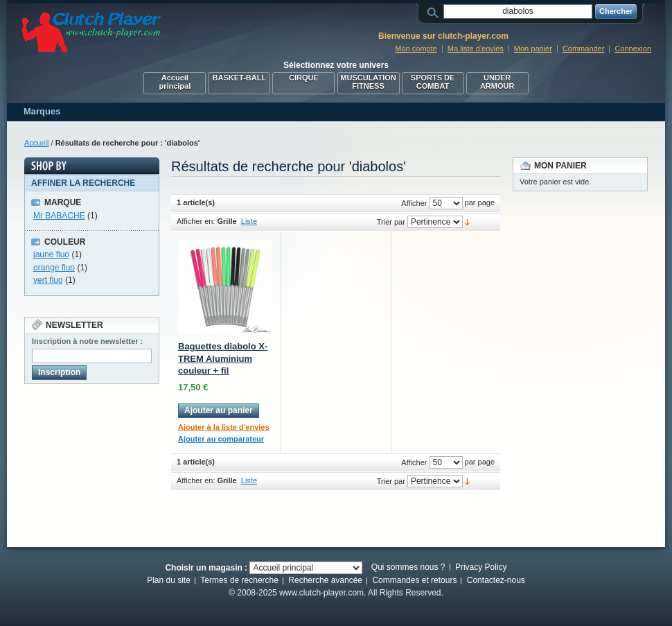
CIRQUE (304, 78)
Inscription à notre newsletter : (87, 341)
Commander (584, 49)
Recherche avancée (325, 580)
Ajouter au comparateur (221, 439)
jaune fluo (51, 254)
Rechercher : (435, 11)
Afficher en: (196, 221)
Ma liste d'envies (476, 49)
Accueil (36, 143)
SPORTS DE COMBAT (433, 82)
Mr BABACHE (59, 216)
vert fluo (48, 280)
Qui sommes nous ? (408, 567)
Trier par (391, 222)
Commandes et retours (414, 580)
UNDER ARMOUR (497, 82)
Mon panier (533, 49)
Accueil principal (175, 82)
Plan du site (169, 580)
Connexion (633, 49)
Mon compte (416, 49)
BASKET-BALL (240, 78)
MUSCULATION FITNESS (368, 82)
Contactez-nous (496, 580)
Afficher (414, 203)
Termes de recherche (239, 580)
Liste (249, 221)
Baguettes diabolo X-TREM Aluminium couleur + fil (223, 358)
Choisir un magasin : (206, 568)
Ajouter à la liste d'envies (224, 427)
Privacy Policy (481, 567)
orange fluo (54, 268)
